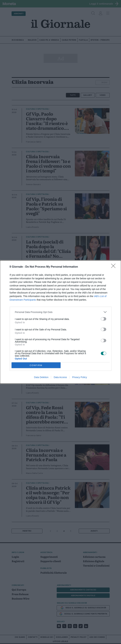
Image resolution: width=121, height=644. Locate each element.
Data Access (60, 377)
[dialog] (60, 322)
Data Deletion (41, 377)
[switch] (104, 319)
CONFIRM (36, 365)
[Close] (114, 267)
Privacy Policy (80, 377)
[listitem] (61, 312)
